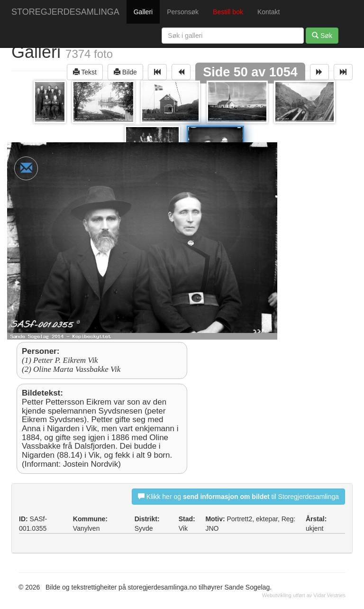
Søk (322, 35)
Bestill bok (228, 12)
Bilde (125, 72)
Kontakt (268, 12)
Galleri (143, 12)
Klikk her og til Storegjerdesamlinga (238, 496)
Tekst (85, 72)
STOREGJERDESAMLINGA (65, 12)
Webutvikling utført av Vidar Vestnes (304, 595)
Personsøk (183, 12)
